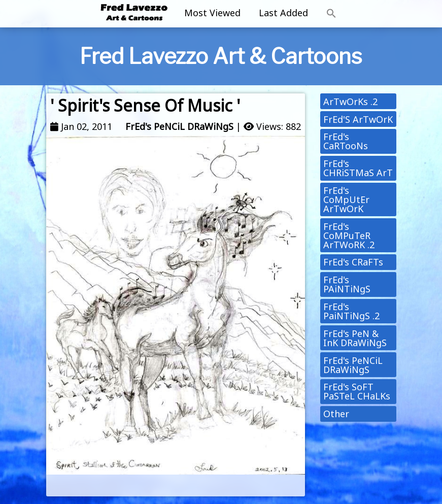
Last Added (283, 13)
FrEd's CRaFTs (353, 262)
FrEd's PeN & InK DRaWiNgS (355, 338)
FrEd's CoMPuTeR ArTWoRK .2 (349, 236)
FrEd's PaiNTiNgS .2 (351, 311)
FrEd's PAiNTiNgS (347, 284)
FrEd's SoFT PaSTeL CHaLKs (357, 391)
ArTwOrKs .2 (350, 102)
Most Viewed (212, 13)
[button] (331, 14)
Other (336, 414)
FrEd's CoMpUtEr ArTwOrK (346, 199)
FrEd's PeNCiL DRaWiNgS (179, 126)
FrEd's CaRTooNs (346, 141)
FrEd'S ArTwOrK (358, 119)
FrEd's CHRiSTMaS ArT (358, 168)
